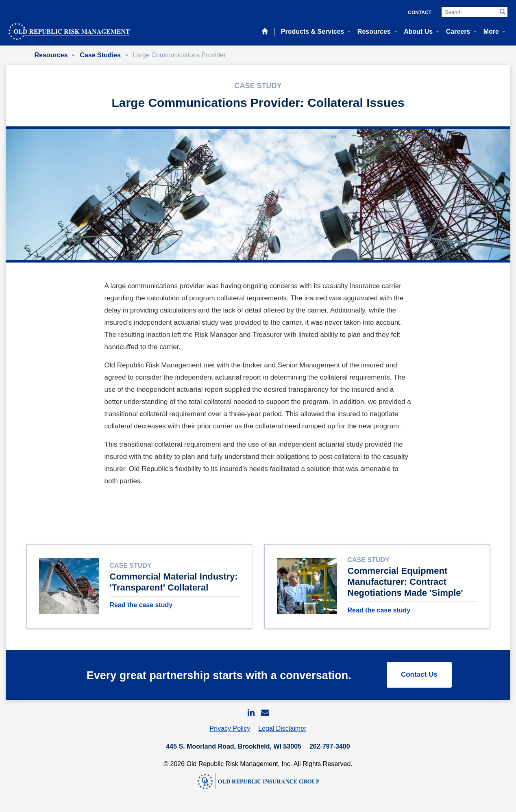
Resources (51, 55)
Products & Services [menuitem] (313, 31)
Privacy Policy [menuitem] (230, 731)
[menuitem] (251, 714)
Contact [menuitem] (420, 13)
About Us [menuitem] (418, 31)
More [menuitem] (491, 31)
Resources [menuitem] (374, 31)
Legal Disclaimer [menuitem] (282, 731)
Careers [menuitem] (458, 31)
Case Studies (100, 55)
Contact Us (419, 677)
